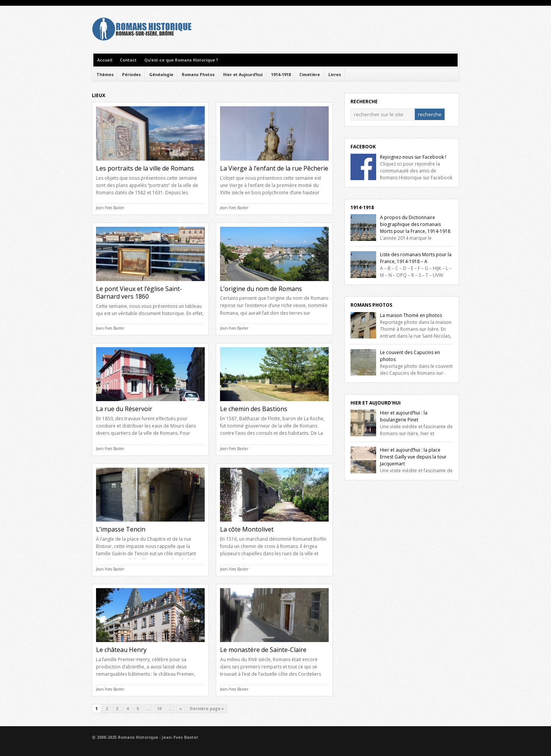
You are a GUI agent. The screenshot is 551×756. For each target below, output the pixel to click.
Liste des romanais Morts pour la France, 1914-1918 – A (416, 258)
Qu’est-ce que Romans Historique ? (181, 60)
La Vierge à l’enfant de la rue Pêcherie (274, 168)
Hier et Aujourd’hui (243, 75)
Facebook (363, 147)
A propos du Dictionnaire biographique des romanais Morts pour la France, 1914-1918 (415, 224)
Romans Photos (198, 75)
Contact (128, 60)
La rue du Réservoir (124, 409)
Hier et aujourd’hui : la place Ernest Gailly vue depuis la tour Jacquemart (413, 457)
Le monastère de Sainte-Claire (263, 650)
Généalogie (161, 75)
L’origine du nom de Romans (261, 289)
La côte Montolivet (247, 529)
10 (159, 709)
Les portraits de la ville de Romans (145, 168)
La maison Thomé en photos (411, 315)
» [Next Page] (181, 709)
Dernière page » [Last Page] (207, 709)
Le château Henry (121, 650)
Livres (335, 75)
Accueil (105, 60)
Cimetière (310, 75)
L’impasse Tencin (121, 529)
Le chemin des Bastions (254, 409)
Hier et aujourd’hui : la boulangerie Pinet (404, 416)
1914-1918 (281, 75)
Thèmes (105, 75)
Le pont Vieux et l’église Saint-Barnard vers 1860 (139, 293)
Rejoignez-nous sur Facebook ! (413, 157)
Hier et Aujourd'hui (376, 403)
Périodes (131, 75)
